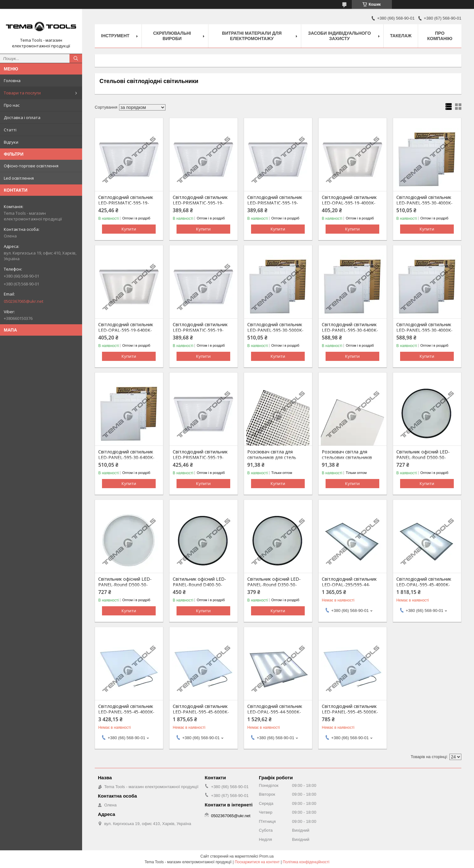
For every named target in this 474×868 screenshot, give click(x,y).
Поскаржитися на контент (257, 862)
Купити (129, 229)
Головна (12, 81)
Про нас (12, 105)
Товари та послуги (22, 93)
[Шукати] (76, 58)
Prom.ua (266, 856)
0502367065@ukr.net (24, 301)
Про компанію (440, 36)
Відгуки (11, 142)
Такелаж (401, 36)
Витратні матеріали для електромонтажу (252, 36)
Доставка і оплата (22, 117)
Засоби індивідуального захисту (339, 36)
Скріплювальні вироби (172, 36)
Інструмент (115, 36)
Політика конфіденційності (306, 862)
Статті (10, 130)
